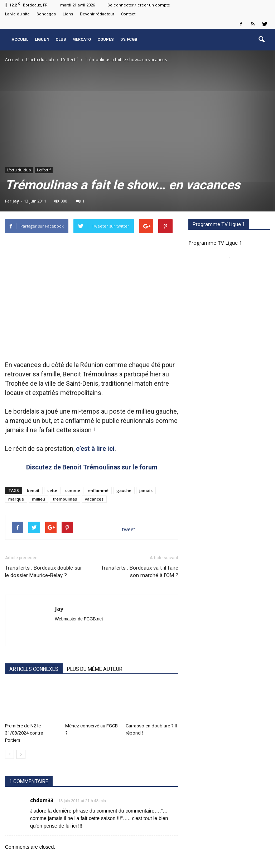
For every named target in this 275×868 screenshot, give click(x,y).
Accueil (20, 40)
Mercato (82, 40)
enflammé (98, 490)
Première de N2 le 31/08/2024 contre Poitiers (24, 733)
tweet (129, 529)
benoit (33, 490)
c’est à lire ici (95, 448)
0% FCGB (129, 40)
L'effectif (44, 170)
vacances (94, 499)
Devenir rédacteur (97, 14)
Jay (16, 201)
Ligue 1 (42, 40)
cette (52, 490)
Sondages (46, 14)
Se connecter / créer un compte (139, 5)
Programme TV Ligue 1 (215, 243)
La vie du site (17, 14)
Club (61, 40)
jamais (146, 490)
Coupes (106, 40)
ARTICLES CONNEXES (34, 669)
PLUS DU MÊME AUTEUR (95, 669)
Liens (68, 14)
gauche (124, 490)
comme (73, 490)
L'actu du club (19, 170)
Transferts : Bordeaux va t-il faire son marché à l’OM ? (140, 572)
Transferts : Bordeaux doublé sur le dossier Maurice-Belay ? (44, 572)
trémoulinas (65, 499)
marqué (16, 499)
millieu (38, 499)
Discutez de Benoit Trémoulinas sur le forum (92, 467)
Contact (128, 14)
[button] (261, 40)
